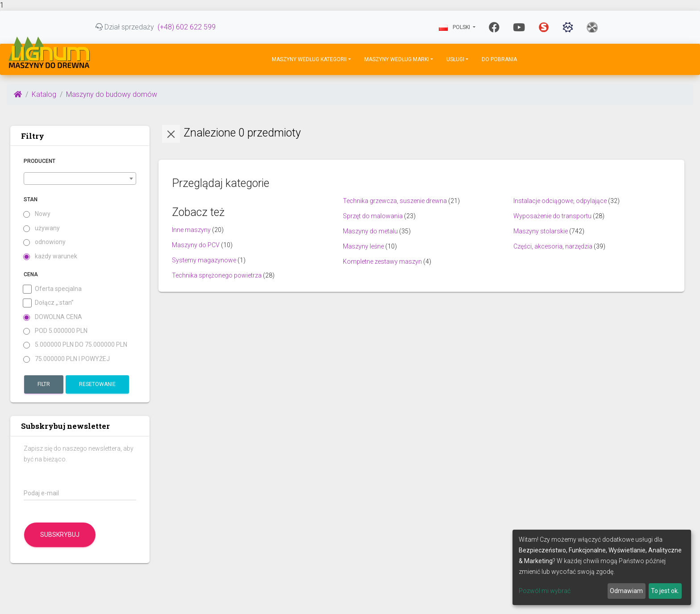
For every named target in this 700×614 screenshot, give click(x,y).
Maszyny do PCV (196, 245)
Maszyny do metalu (370, 231)
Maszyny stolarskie (541, 231)
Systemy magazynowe (204, 260)
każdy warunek (50, 256)
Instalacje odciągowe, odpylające (560, 201)
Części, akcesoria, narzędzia (553, 246)
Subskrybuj (60, 535)
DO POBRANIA (499, 59)
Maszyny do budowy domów (112, 94)
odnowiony (45, 242)
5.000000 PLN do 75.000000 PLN (75, 345)
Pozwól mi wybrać (545, 591)
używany (42, 228)
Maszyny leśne (363, 246)
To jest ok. (665, 591)
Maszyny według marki (397, 59)
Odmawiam (626, 591)
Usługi (455, 59)
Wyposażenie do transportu (552, 216)
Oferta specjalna (53, 289)
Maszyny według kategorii (309, 59)
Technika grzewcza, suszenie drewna (395, 201)
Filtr (44, 384)
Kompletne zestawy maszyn (382, 261)
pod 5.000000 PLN (56, 331)
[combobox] (80, 178)
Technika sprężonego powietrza (217, 275)
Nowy (37, 214)
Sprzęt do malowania (373, 216)
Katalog (44, 94)
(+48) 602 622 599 (187, 27)
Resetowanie (97, 384)
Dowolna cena (53, 317)
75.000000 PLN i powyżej (67, 359)
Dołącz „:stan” (49, 303)
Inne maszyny (191, 230)
